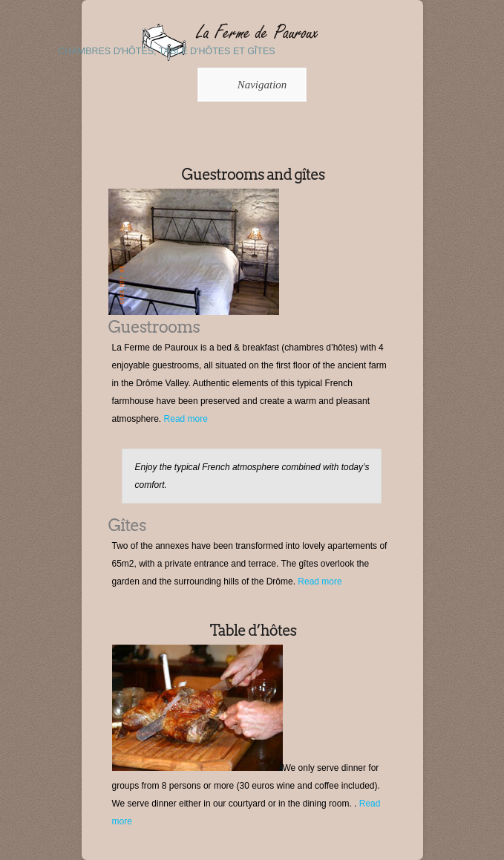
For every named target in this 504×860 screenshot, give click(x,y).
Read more (186, 419)
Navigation (250, 85)
